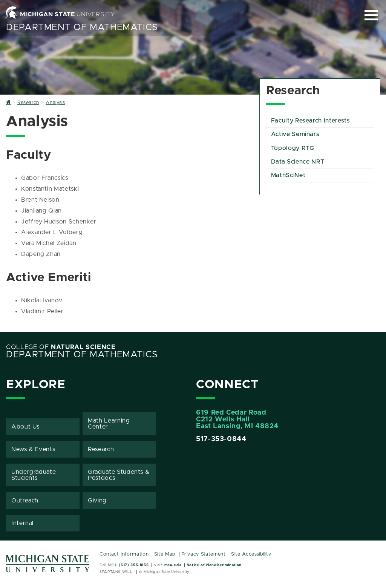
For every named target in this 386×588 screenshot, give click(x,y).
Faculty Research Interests (311, 121)
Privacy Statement (204, 554)
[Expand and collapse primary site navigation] (371, 15)
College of (61, 347)
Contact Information (124, 554)
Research (101, 449)
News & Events (33, 449)
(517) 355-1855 (134, 565)
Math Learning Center (109, 424)
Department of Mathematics (82, 28)
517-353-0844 (221, 439)
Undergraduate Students (34, 475)
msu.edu (173, 565)
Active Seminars (295, 134)
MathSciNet (288, 175)
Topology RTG (293, 148)
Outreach (25, 501)
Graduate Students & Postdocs (119, 475)
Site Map (165, 554)
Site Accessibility (251, 554)
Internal (22, 523)
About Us (25, 427)
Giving (97, 501)
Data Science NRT (298, 162)
